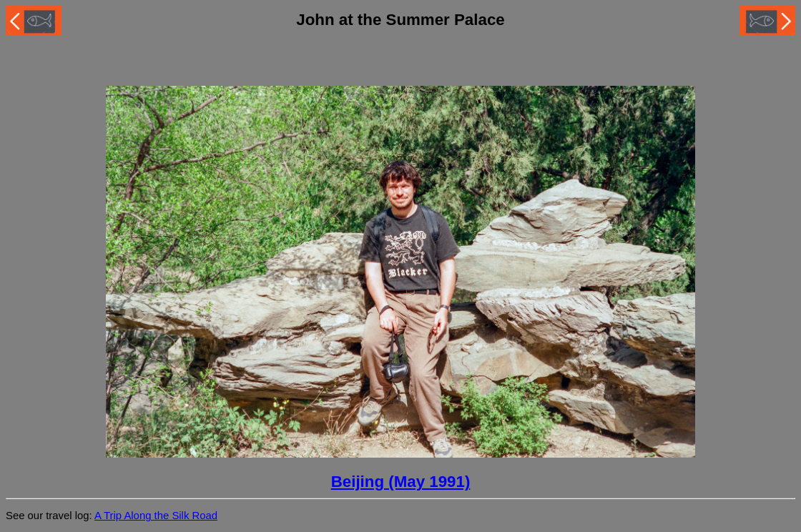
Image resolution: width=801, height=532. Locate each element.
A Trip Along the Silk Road (156, 516)
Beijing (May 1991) (401, 482)
